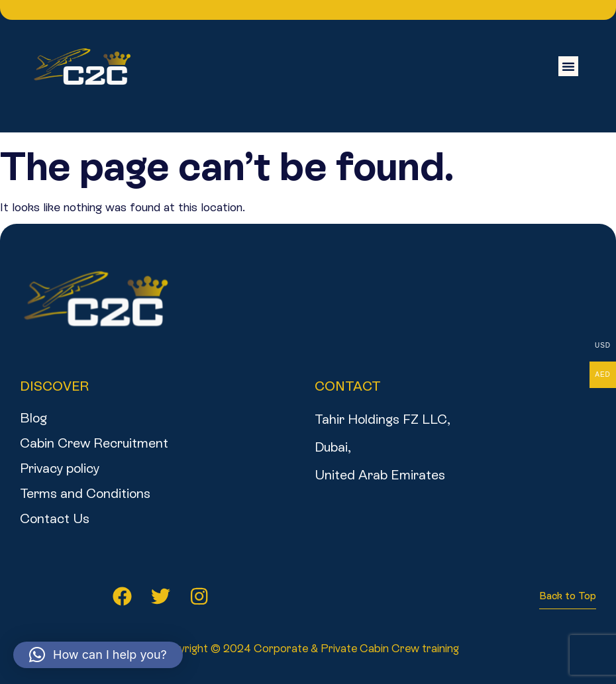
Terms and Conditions (85, 493)
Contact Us (55, 518)
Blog (33, 418)
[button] (568, 66)
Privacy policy (60, 468)
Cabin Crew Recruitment (94, 443)
